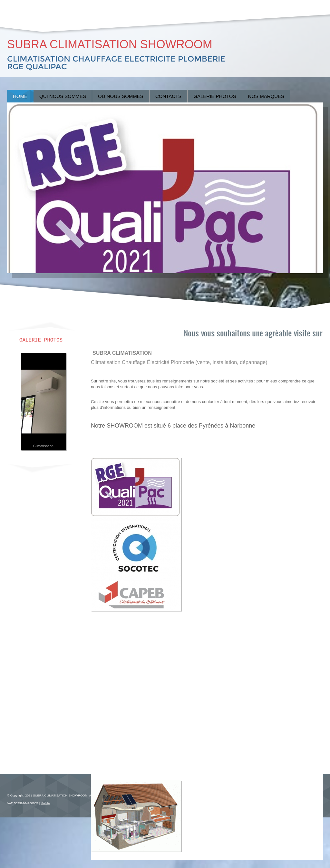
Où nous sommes (121, 96)
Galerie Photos (215, 96)
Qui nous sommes (63, 96)
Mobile (45, 803)
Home (20, 96)
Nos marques (266, 96)
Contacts (168, 96)
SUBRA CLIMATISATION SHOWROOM (110, 44)
